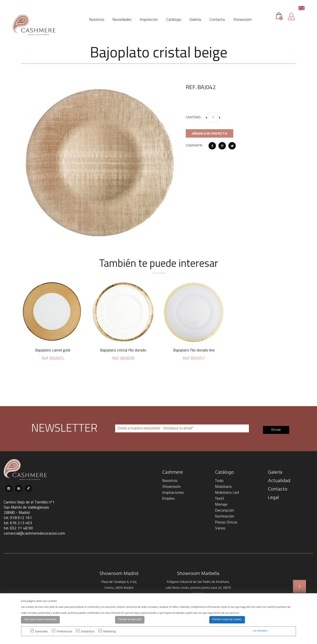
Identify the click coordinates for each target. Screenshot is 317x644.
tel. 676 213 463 (18, 523)
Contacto (278, 489)
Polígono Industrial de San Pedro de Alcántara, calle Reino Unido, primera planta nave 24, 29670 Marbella (198, 588)
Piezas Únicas (226, 522)
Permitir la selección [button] (130, 620)
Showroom (171, 487)
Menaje (221, 505)
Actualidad (279, 481)
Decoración (225, 511)
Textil (219, 499)
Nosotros (170, 481)
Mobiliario (223, 487)
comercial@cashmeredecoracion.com (34, 533)
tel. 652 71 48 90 (18, 528)
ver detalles (260, 631)
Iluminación (225, 517)
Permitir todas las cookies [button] (227, 620)
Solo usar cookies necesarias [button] (40, 620)
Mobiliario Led (227, 493)
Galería (275, 472)
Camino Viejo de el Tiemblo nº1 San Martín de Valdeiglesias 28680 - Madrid (29, 507)
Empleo (168, 499)
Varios (220, 528)
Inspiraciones (173, 493)
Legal (274, 498)
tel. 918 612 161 (18, 518)
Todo (219, 481)
